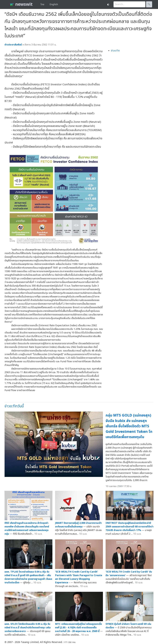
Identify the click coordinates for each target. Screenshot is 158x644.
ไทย (42, 4)
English (54, 4)
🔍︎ (149, 4)
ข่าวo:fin (115, 51)
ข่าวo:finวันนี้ (14, 406)
